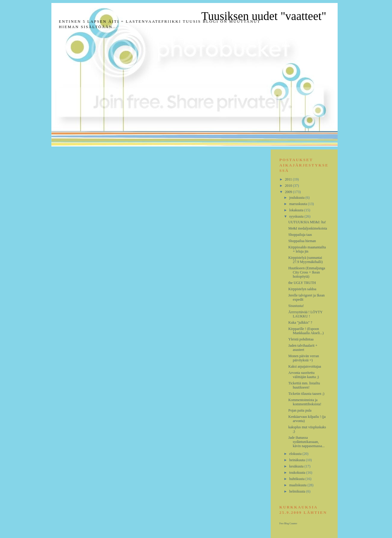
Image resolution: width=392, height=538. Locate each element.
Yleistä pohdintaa (301, 339)
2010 (289, 186)
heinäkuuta (298, 460)
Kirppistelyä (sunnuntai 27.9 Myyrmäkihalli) (306, 260)
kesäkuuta (297, 466)
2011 (289, 179)
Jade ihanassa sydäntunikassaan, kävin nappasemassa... (307, 442)
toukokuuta (298, 473)
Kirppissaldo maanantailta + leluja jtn (307, 249)
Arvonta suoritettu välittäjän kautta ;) (304, 375)
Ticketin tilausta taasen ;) (306, 394)
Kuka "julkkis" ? (300, 323)
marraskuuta (298, 204)
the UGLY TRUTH (302, 283)
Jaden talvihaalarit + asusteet (303, 348)
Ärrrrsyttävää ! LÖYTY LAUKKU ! (305, 314)
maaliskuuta (298, 485)
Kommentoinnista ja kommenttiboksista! (305, 402)
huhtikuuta (297, 479)
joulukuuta (297, 198)
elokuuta (296, 454)
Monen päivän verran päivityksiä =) (304, 358)
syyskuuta (297, 216)
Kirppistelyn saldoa (302, 289)
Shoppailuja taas (300, 235)
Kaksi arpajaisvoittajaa (305, 366)
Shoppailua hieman (302, 241)
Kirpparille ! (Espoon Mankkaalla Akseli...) (306, 331)
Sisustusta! (296, 306)
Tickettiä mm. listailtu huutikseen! (304, 385)
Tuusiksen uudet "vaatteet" (264, 16)
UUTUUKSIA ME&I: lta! (307, 222)
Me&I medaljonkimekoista (308, 228)
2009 (289, 192)
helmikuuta (298, 491)
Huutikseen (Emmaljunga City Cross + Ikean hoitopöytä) (307, 272)
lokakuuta (297, 210)
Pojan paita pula (300, 410)
